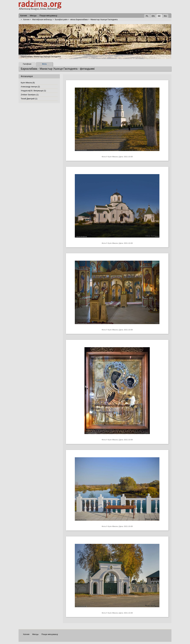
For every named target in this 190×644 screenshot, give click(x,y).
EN (153, 16)
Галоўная (27, 64)
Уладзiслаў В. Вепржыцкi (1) (33, 91)
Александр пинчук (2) (30, 87)
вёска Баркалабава (79, 19)
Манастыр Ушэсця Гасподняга (104, 19)
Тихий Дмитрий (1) (29, 99)
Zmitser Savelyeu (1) (30, 95)
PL (147, 16)
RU (165, 16)
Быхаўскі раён (61, 19)
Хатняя (26, 19)
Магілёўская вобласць (42, 19)
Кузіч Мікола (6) (28, 83)
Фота (44, 64)
